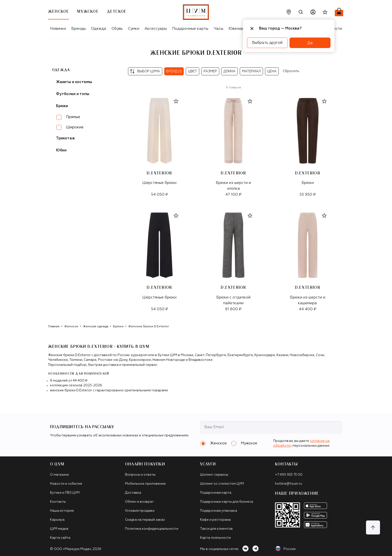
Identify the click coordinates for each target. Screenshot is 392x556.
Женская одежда (96, 327)
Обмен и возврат (139, 502)
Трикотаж (65, 138)
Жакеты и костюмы (74, 82)
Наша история (62, 511)
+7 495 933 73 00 (289, 475)
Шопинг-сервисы (214, 475)
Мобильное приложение (145, 484)
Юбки (61, 150)
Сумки (134, 29)
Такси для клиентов (216, 529)
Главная (54, 327)
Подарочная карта (216, 493)
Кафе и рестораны (215, 520)
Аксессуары (156, 29)
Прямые (73, 117)
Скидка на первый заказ (145, 520)
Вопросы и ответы (140, 475)
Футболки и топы (73, 94)
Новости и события (66, 484)
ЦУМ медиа (59, 529)
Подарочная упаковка (218, 511)
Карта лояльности (215, 538)
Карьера (57, 520)
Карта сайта (60, 538)
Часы (218, 29)
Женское (71, 327)
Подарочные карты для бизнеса (226, 502)
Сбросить (291, 71)
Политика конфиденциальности (152, 529)
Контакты (58, 502)
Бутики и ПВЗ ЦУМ (65, 493)
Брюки (118, 327)
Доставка (133, 493)
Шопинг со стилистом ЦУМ (222, 484)
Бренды (78, 29)
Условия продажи (140, 511)
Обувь (117, 29)
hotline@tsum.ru (288, 484)
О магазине (59, 475)
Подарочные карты (190, 29)
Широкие (75, 127)
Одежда (99, 29)
